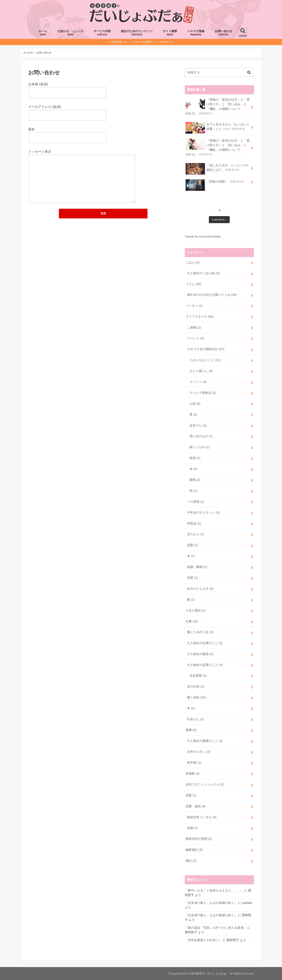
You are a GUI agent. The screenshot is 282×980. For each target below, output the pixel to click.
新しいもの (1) (200, 447)
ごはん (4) (192, 262)
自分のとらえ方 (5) (200, 589)
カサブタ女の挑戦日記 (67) (206, 349)
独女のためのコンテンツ (137, 33)
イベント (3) (198, 382)
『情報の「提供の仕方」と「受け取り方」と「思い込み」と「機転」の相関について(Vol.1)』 (218, 147)
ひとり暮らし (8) (201, 371)
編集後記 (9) (194, 850)
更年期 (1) (194, 763)
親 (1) (191, 600)
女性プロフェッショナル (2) (205, 784)
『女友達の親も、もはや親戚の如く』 (211, 903)
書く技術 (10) (196, 697)
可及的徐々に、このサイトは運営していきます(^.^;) (142, 42)
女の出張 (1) (195, 686)
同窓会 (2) (194, 523)
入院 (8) (195, 404)
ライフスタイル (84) (200, 317)
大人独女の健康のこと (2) (205, 741)
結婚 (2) (192, 828)
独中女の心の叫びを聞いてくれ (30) (212, 295)
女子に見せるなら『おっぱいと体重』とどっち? (218, 128)
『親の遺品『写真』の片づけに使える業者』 (216, 928)
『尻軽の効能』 (215, 183)
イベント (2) (195, 338)
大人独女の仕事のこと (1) (205, 643)
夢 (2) (193, 415)
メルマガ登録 (196, 33)
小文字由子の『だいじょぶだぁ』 (209, 974)
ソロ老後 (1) (195, 502)
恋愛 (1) (192, 545)
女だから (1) (195, 534)
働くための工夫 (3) (200, 632)
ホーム (43, 33)
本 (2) (191, 708)
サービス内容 (102, 33)
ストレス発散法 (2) (203, 393)
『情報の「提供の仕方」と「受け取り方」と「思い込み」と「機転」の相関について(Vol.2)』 (218, 106)
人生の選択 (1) (196, 611)
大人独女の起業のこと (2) (205, 665)
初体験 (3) (192, 774)
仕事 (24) (192, 621)
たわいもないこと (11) (205, 360)
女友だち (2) (198, 425)
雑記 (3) (191, 861)
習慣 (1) (192, 578)
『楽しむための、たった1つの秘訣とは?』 (217, 169)
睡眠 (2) (195, 480)
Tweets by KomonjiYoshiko (203, 237)
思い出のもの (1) (201, 436)
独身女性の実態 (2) (199, 839)
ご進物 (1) (194, 327)
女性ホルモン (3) (199, 752)
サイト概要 (170, 33)
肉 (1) (193, 491)
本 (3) (193, 469)
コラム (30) (193, 284)
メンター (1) (194, 306)
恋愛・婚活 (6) (196, 806)
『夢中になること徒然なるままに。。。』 (214, 890)
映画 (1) (195, 458)
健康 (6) (191, 730)
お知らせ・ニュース (70, 33)
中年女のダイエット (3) (203, 513)
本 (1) (191, 556)
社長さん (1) (195, 719)
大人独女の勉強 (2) (200, 654)
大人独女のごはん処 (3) (203, 273)
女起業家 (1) (198, 676)
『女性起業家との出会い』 (203, 940)
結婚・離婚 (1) (197, 567)
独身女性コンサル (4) (202, 817)
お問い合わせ (223, 33)
